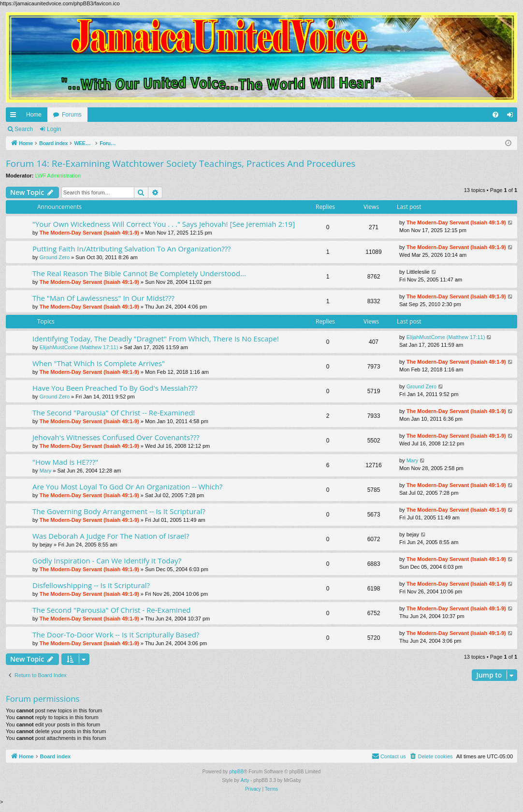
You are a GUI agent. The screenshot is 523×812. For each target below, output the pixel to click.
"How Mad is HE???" (65, 462)
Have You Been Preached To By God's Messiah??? (115, 388)
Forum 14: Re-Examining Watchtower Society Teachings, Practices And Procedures (181, 163)
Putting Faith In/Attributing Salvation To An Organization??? (132, 249)
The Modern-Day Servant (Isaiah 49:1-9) (89, 233)
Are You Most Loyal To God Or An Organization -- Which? (127, 487)
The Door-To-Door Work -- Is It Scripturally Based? (116, 635)
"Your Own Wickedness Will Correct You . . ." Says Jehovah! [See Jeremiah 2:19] (164, 224)
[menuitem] (495, 115)
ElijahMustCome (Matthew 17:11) (79, 347)
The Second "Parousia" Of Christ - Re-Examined (112, 610)
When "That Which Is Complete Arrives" (99, 363)
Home (34, 115)
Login (54, 129)
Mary (45, 471)
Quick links (15, 117)
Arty (245, 780)
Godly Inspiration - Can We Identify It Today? (107, 561)
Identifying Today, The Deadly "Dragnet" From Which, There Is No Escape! (156, 339)
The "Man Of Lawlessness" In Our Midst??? (103, 298)
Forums (72, 115)
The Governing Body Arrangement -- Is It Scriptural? (119, 511)
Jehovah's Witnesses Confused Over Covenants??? (116, 437)
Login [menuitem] (512, 117)
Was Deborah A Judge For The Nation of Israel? (111, 536)
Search (24, 129)
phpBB (236, 772)
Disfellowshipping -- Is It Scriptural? (91, 585)
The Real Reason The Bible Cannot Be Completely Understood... (139, 273)
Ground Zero (55, 257)
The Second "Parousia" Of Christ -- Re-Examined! (114, 413)
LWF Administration (58, 176)
